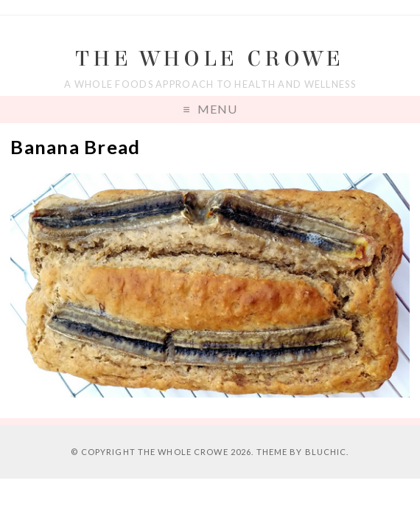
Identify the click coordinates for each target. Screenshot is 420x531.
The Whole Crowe (210, 59)
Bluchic (326, 452)
